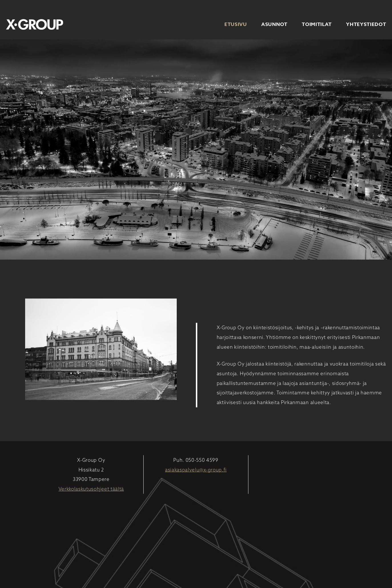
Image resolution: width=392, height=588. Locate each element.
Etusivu (236, 24)
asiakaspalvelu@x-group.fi (196, 470)
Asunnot (274, 24)
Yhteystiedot (366, 24)
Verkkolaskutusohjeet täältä (91, 489)
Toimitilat (317, 24)
